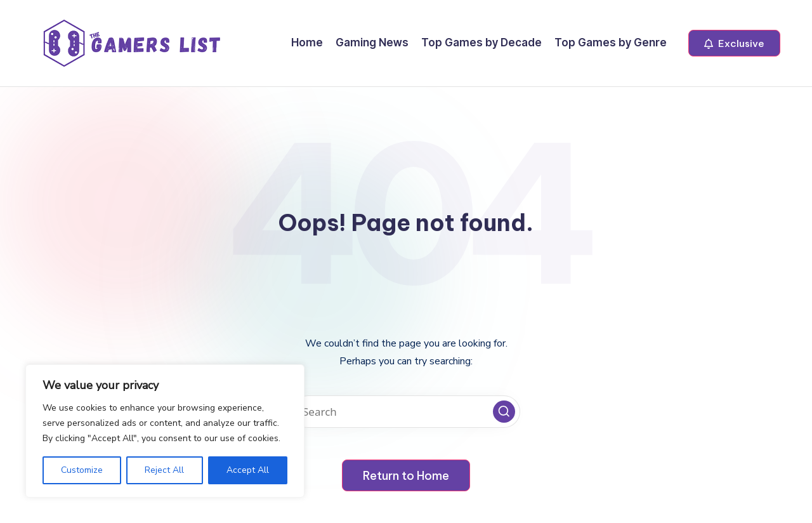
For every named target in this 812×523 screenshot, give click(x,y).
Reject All (164, 470)
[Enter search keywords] (406, 412)
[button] (734, 43)
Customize (82, 470)
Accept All (248, 470)
